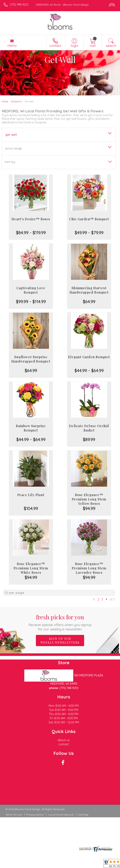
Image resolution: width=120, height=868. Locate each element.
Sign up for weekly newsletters (60, 641)
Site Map (83, 815)
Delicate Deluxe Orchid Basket (89, 428)
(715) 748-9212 (19, 5)
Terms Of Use (14, 815)
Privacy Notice (35, 815)
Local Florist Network (61, 815)
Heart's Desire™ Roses (31, 219)
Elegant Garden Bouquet (89, 357)
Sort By (10, 162)
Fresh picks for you (60, 622)
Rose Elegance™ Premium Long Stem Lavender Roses (89, 568)
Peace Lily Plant (31, 495)
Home (5, 101)
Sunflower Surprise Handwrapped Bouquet (31, 359)
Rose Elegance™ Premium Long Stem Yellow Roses (89, 499)
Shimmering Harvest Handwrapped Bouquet (89, 290)
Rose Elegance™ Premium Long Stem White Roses (31, 568)
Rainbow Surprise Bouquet (31, 428)
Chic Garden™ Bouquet (89, 219)
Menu (12, 45)
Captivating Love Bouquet (31, 290)
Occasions (16, 101)
